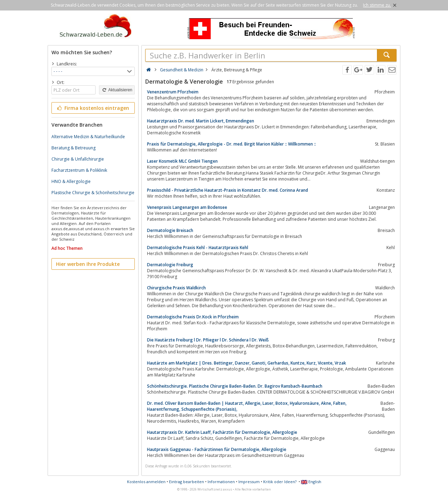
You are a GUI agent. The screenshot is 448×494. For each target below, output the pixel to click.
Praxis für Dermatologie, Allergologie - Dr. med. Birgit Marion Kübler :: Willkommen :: (232, 144)
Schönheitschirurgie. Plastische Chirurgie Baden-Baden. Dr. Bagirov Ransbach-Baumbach (235, 386)
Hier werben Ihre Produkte (88, 264)
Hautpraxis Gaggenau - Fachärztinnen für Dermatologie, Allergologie (217, 449)
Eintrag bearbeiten (187, 482)
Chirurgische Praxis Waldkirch (176, 288)
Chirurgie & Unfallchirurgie (78, 159)
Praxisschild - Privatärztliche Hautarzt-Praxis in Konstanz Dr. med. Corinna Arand (227, 190)
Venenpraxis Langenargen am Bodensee (187, 207)
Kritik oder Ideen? (280, 482)
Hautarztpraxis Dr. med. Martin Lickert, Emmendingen (201, 121)
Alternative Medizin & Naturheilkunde (88, 137)
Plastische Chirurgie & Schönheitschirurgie (93, 193)
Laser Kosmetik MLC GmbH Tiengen (182, 161)
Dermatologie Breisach (170, 230)
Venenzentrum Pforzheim (173, 92)
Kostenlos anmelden (146, 482)
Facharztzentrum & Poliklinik (79, 170)
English (311, 482)
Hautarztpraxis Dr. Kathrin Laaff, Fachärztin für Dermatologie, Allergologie (222, 432)
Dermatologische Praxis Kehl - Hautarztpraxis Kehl (198, 248)
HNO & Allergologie (71, 181)
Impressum (249, 482)
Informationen (221, 482)
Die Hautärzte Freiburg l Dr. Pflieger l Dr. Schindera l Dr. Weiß (208, 340)
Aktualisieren (117, 90)
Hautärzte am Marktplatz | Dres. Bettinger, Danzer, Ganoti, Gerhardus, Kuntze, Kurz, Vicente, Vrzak (247, 363)
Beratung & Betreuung (73, 148)
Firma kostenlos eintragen (93, 108)
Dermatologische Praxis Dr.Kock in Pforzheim (193, 317)
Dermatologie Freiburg (170, 265)
